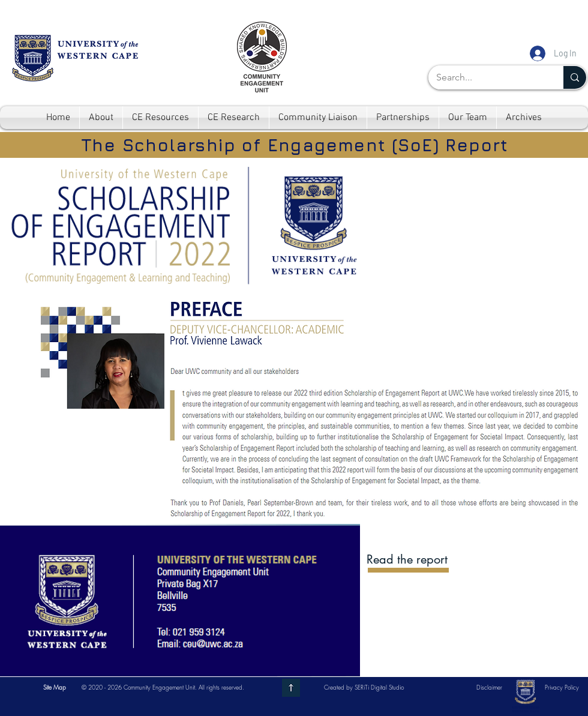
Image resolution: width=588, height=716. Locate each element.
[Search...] (487, 77)
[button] (55, 687)
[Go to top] (291, 688)
